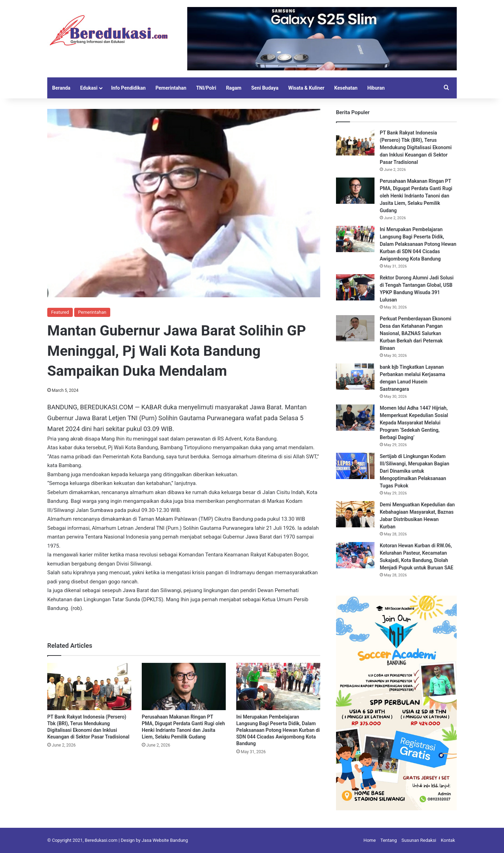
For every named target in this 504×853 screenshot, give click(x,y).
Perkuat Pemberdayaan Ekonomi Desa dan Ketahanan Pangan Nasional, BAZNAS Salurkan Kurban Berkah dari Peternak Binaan (416, 333)
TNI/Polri (206, 88)
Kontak (448, 840)
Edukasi (89, 88)
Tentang (389, 840)
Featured (60, 312)
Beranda (61, 88)
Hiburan (376, 88)
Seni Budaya (265, 88)
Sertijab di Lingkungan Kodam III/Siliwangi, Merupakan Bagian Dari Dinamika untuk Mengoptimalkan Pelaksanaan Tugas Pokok (415, 471)
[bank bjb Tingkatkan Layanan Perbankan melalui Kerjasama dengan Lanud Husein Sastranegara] (355, 377)
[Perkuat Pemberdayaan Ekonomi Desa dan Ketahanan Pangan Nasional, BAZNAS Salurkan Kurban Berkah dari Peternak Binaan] (355, 328)
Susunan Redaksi (419, 840)
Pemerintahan (171, 88)
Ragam (234, 88)
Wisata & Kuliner (306, 88)
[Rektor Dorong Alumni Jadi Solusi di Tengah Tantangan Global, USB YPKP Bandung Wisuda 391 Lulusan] (355, 287)
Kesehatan (346, 88)
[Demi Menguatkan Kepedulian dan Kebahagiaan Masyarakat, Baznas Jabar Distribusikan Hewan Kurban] (355, 514)
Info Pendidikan (128, 88)
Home (370, 840)
